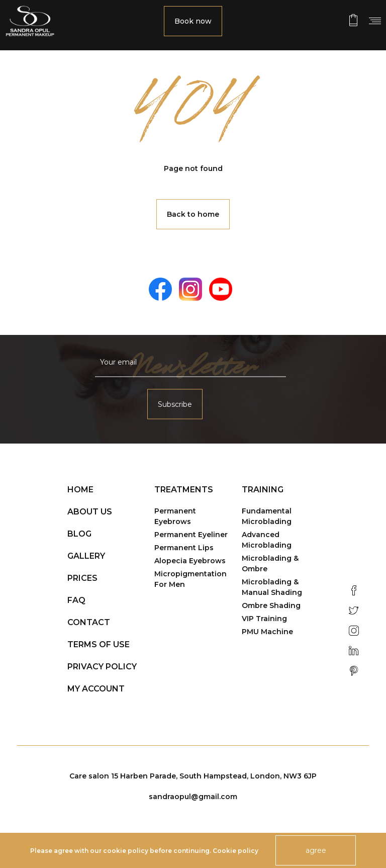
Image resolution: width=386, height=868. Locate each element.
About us (90, 512)
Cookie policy (235, 851)
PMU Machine (267, 632)
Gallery (86, 556)
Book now (193, 21)
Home (80, 490)
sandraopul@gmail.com (193, 797)
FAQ (76, 600)
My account (96, 689)
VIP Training (264, 619)
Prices (82, 578)
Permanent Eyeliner (191, 535)
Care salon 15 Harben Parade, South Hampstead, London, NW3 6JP (193, 776)
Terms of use (99, 644)
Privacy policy (102, 667)
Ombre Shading (271, 605)
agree (316, 850)
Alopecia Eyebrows (190, 561)
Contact (89, 622)
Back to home (193, 214)
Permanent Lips (184, 548)
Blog (79, 534)
